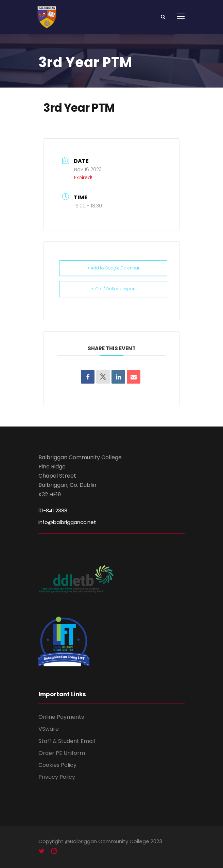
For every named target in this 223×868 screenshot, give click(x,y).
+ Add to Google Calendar (113, 268)
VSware (49, 729)
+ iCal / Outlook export (113, 289)
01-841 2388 (53, 510)
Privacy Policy (57, 777)
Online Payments (61, 717)
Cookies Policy (57, 765)
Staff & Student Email (67, 741)
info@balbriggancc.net (67, 522)
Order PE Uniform (62, 753)
